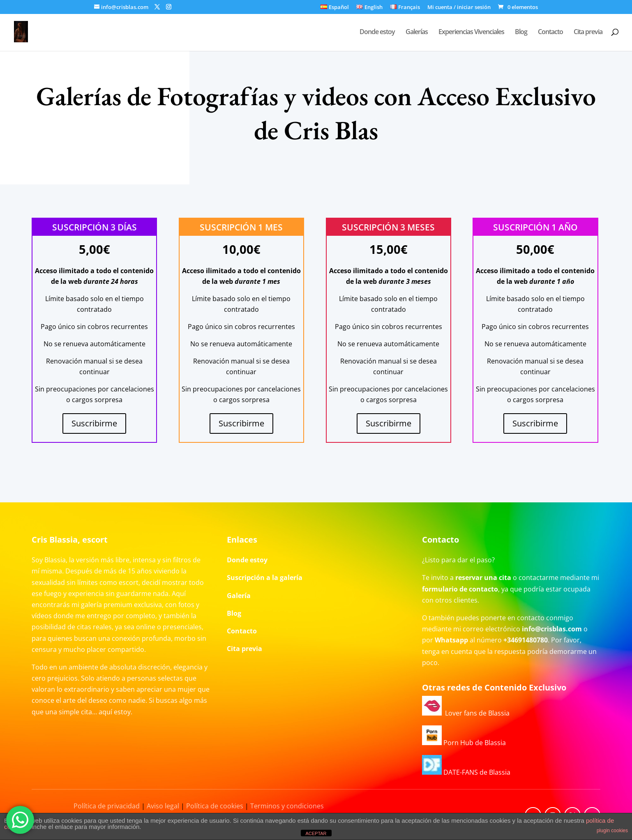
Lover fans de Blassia (466, 713)
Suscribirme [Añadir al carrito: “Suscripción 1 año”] (535, 423)
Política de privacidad (107, 806)
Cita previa (588, 32)
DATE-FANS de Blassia (466, 772)
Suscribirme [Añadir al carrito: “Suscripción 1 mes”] (241, 423)
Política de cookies (215, 806)
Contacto (550, 32)
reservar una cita (483, 578)
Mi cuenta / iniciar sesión (459, 8)
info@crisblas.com (552, 629)
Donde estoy (377, 32)
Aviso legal (163, 806)
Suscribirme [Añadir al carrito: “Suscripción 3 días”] (94, 423)
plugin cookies (612, 831)
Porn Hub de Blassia (464, 743)
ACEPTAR (316, 833)
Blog (521, 32)
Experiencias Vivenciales (471, 32)
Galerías (417, 32)
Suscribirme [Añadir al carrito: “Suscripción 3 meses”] (389, 423)
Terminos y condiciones (287, 806)
